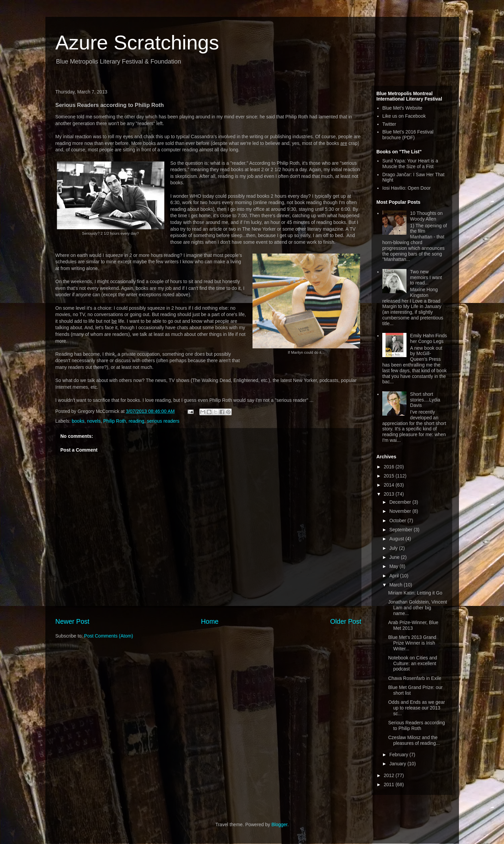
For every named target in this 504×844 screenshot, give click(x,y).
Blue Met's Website (402, 108)
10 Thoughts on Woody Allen (427, 216)
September (401, 530)
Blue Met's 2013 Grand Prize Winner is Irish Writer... (412, 643)
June (395, 557)
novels (94, 421)
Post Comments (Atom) (108, 636)
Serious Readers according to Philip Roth (416, 725)
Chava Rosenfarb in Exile (415, 678)
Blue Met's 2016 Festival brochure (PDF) (408, 135)
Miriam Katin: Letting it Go (415, 593)
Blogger (279, 824)
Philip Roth (115, 421)
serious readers (163, 421)
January (398, 764)
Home (210, 621)
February (399, 755)
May (394, 566)
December (401, 502)
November (401, 511)
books (78, 421)
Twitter (389, 124)
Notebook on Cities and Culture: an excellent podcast (413, 663)
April (395, 576)
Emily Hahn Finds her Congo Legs (429, 338)
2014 (390, 485)
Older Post (346, 621)
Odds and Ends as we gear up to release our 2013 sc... (416, 708)
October (398, 521)
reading (136, 421)
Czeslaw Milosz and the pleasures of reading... (414, 740)
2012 (390, 775)
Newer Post (72, 621)
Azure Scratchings (137, 43)
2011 (390, 784)
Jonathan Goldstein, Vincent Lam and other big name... (417, 608)
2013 (390, 494)
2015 (390, 476)
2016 (390, 467)
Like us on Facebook (404, 116)
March (397, 585)
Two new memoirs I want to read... (426, 277)
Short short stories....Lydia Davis (425, 400)
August (397, 539)
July (394, 548)
